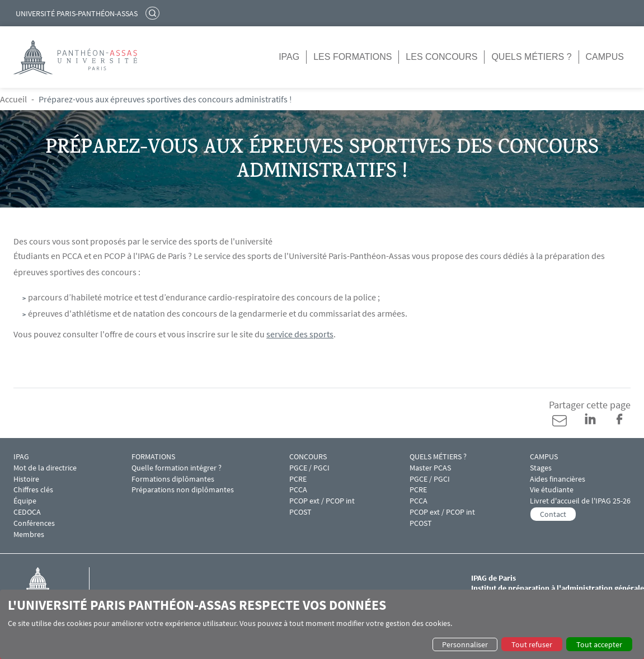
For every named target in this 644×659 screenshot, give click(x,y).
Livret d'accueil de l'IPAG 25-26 (580, 501)
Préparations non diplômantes (183, 490)
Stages (541, 468)
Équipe (25, 501)
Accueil (13, 99)
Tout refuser (532, 644)
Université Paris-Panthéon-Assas (77, 13)
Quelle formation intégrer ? (177, 468)
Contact (553, 514)
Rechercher (154, 13)
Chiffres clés (33, 490)
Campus (605, 57)
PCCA (298, 490)
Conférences (34, 523)
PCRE (298, 479)
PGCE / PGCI (309, 468)
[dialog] (322, 624)
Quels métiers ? (531, 57)
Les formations (352, 57)
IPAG (289, 57)
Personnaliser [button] (465, 644)
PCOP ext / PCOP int (322, 501)
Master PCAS (430, 468)
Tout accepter (599, 644)
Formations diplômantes (173, 479)
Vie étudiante (552, 490)
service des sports (300, 334)
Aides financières (558, 479)
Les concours (441, 57)
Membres (29, 535)
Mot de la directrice (45, 468)
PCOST (300, 512)
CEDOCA (27, 512)
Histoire (26, 479)
